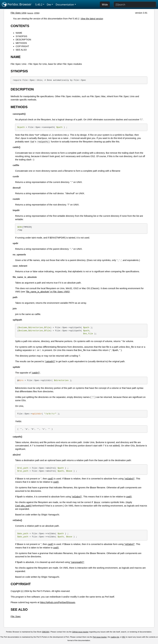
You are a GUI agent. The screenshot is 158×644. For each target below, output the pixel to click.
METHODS (21, 43)
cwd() (50, 479)
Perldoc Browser (17, 5)
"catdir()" (36, 373)
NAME (19, 33)
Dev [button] (49, 5)
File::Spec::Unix (19, 13)
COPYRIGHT (22, 46)
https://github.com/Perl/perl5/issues (58, 602)
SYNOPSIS (21, 36)
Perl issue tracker (100, 637)
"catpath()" (50, 361)
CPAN (36, 13)
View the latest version (92, 19)
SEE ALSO (21, 50)
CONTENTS (20, 26)
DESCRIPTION (23, 40)
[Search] (135, 5)
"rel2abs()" (130, 479)
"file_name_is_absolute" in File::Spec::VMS (47, 292)
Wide (105, 5)
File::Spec (16, 616)
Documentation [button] (65, 5)
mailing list (115, 637)
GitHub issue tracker (80, 632)
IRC (124, 637)
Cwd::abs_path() (23, 506)
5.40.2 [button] (39, 5)
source (30, 13)
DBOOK (46, 632)
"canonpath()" (77, 562)
